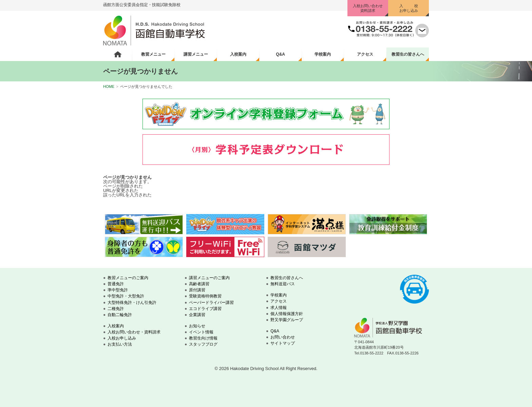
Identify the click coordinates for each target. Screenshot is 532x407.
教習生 (408, 54)
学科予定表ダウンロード (266, 150)
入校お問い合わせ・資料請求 (134, 332)
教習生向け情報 (203, 338)
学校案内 (323, 54)
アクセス (365, 54)
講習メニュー (196, 54)
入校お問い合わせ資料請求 (368, 8)
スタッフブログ (203, 344)
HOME (109, 86)
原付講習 (197, 290)
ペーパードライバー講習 (211, 303)
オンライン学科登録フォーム (266, 114)
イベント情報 (201, 332)
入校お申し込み (122, 338)
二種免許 (116, 309)
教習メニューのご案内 (128, 278)
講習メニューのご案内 (209, 278)
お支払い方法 (120, 344)
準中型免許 (118, 290)
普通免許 (116, 284)
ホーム (118, 54)
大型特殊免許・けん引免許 (132, 303)
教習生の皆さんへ (287, 278)
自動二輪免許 (120, 315)
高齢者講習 (199, 284)
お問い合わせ (283, 337)
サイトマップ (283, 343)
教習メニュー (153, 54)
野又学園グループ (287, 320)
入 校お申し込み (409, 8)
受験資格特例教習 (205, 296)
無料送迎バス (283, 284)
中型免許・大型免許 (126, 296)
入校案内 (238, 54)
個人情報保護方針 (287, 314)
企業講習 (197, 315)
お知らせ (197, 326)
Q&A (280, 54)
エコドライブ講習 (205, 309)
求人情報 (279, 308)
